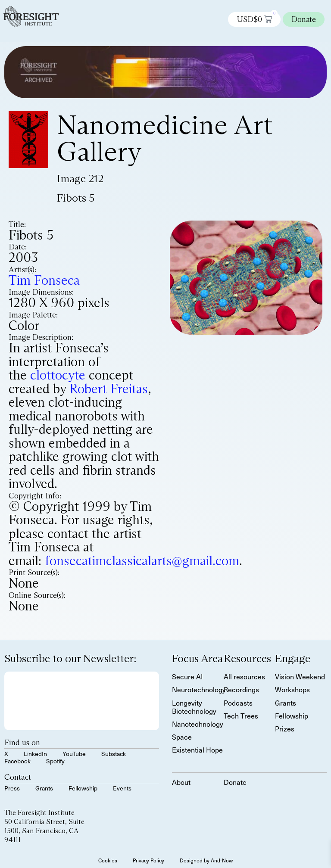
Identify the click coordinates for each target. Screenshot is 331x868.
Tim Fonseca (44, 280)
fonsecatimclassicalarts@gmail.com (142, 561)
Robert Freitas (109, 389)
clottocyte (58, 375)
